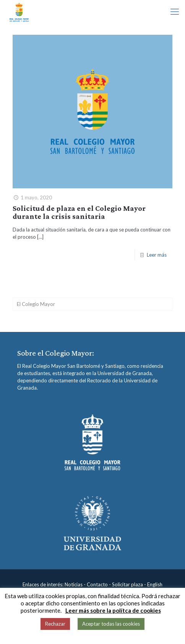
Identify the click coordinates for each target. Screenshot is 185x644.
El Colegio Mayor (36, 304)
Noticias (74, 584)
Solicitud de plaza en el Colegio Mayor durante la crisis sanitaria (79, 212)
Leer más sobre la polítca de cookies (113, 610)
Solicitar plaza (127, 584)
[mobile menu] (175, 11)
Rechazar (55, 624)
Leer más (157, 255)
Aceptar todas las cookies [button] (111, 624)
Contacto (97, 584)
